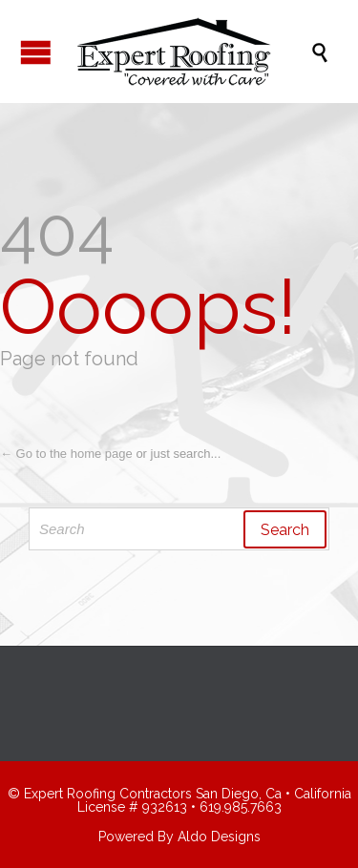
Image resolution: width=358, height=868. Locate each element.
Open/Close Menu (36, 52)
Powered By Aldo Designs (179, 837)
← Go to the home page (66, 454)
